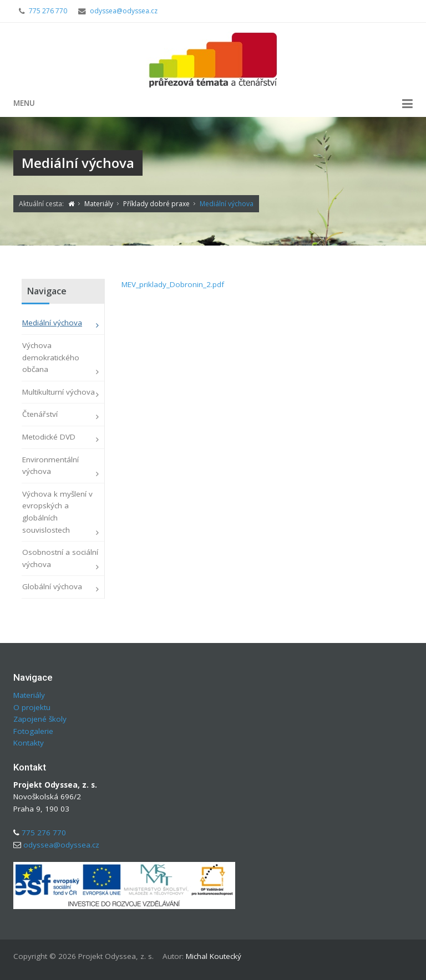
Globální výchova (52, 586)
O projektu (32, 707)
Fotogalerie (33, 731)
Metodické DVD (49, 437)
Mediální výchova (52, 323)
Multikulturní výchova (59, 392)
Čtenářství (40, 414)
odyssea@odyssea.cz (124, 11)
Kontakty (29, 743)
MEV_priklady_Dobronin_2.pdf (173, 284)
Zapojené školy (40, 719)
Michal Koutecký (214, 956)
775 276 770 (48, 11)
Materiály (29, 695)
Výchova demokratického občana (51, 357)
